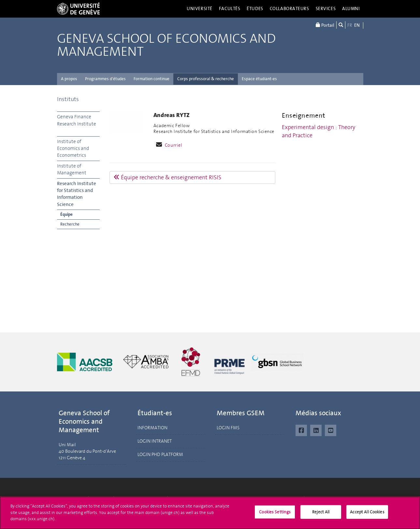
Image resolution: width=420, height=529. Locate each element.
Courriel (174, 145)
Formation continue (152, 79)
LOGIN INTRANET (155, 441)
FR (350, 25)
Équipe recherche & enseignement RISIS (167, 177)
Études (255, 9)
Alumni (351, 9)
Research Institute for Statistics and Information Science (77, 194)
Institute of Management (72, 169)
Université (200, 9)
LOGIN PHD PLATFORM (160, 455)
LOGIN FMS (228, 428)
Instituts (68, 99)
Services (326, 9)
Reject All (321, 514)
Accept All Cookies (367, 514)
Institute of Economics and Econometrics (73, 148)
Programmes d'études (105, 79)
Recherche (70, 224)
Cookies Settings (275, 514)
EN (357, 25)
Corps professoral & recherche (206, 79)
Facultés (230, 9)
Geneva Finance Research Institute (77, 120)
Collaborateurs (290, 9)
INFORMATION (152, 428)
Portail (325, 25)
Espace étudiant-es (259, 79)
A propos (69, 79)
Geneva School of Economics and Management (166, 45)
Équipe (66, 214)
